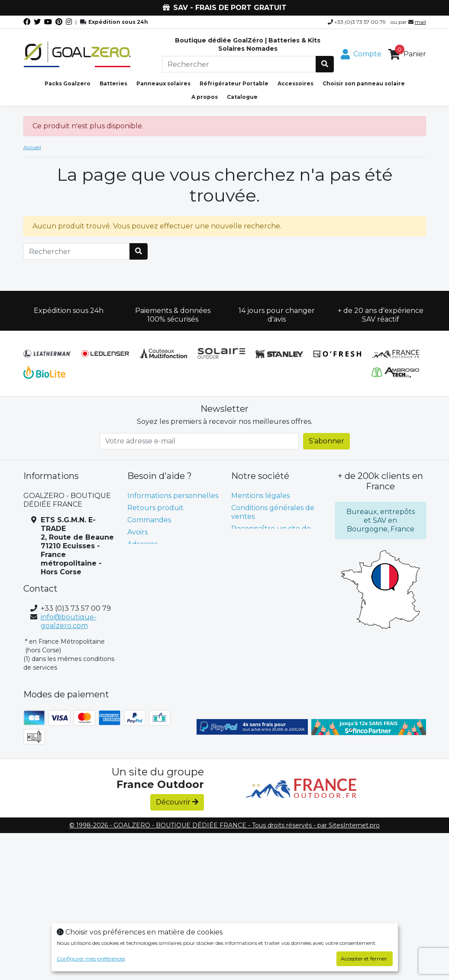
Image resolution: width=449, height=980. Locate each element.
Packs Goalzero (68, 83)
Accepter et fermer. (365, 959)
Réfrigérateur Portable (234, 83)
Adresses (142, 544)
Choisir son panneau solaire (364, 83)
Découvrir (177, 802)
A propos (205, 97)
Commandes (149, 520)
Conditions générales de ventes (273, 512)
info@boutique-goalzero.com (69, 621)
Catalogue (242, 97)
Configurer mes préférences (91, 959)
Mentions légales (260, 496)
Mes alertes (147, 568)
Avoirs (137, 532)
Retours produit (155, 508)
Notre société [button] (260, 476)
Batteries (113, 83)
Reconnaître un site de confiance (271, 533)
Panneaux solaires (163, 83)
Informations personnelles (173, 496)
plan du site (252, 562)
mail (420, 22)
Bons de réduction (160, 556)
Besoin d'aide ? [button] (160, 476)
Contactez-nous (259, 549)
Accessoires (296, 83)
